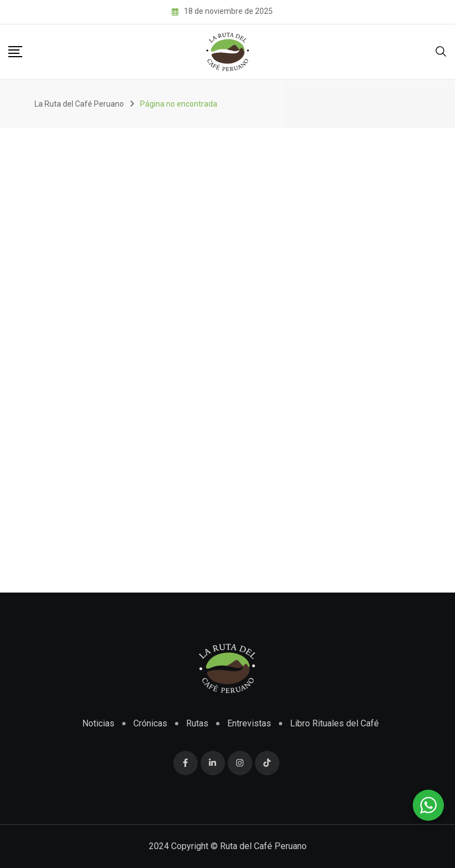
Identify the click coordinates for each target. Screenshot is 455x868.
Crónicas (150, 723)
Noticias (98, 723)
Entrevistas (249, 723)
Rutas (197, 723)
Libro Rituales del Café (334, 723)
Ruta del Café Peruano (263, 846)
